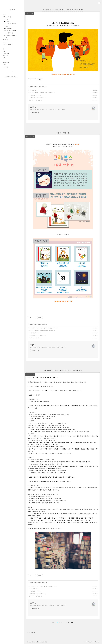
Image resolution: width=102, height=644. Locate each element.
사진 (5, 42)
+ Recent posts (31, 632)
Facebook (37, 642)
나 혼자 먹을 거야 (10, 31)
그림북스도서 (7, 17)
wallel (98, 642)
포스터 (6, 40)
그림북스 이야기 (8, 44)
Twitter (34, 642)
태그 (4, 51)
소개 (5, 15)
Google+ (45, 642)
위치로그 (5, 56)
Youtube (41, 642)
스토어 (5, 65)
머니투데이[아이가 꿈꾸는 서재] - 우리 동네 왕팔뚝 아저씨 (63, 10)
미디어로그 (6, 53)
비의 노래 (8, 28)
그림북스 (12, 10)
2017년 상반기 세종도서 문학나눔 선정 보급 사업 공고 (41, 93)
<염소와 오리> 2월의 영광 (34, 100)
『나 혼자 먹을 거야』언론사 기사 (36, 98)
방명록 (5, 58)
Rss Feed (29, 642)
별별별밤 (8, 21)
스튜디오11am (7, 63)
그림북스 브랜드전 (33, 90)
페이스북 (5, 67)
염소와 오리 (9, 33)
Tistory (90, 642)
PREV (54, 623)
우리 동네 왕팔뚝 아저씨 (34, 95)
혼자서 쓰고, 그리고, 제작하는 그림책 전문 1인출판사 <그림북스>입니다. (48, 109)
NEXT (72, 623)
